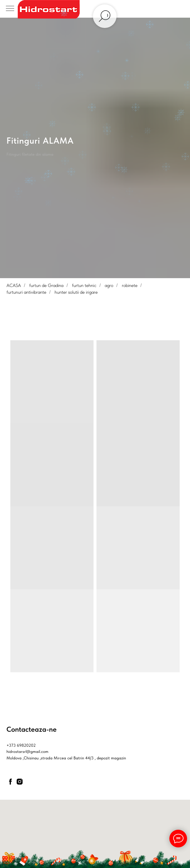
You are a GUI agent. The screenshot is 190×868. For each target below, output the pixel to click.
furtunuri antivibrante (26, 292)
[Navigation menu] (10, 9)
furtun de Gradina (46, 285)
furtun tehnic (84, 285)
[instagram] (20, 782)
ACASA (14, 285)
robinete (130, 285)
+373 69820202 (21, 745)
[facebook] (10, 782)
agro (109, 285)
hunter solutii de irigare (76, 292)
